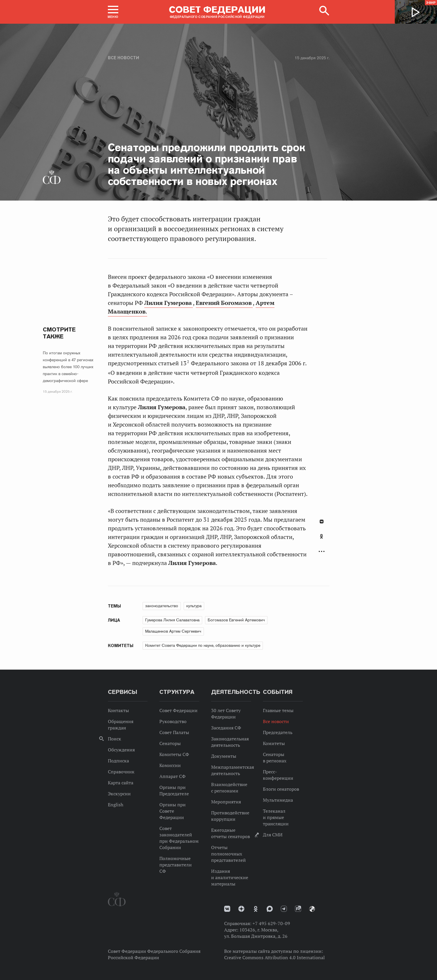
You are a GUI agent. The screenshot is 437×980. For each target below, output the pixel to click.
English (116, 805)
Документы (224, 756)
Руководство (173, 721)
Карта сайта (121, 783)
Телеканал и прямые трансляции (276, 817)
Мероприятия (226, 802)
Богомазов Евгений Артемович (236, 620)
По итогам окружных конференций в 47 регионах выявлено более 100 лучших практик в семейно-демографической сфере (68, 367)
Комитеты (274, 743)
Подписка (118, 761)
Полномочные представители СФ (176, 865)
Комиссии (170, 765)
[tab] (322, 540)
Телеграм (284, 909)
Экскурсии (119, 794)
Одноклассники (321, 536)
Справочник (121, 772)
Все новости (123, 58)
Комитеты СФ (174, 754)
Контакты (118, 710)
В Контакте (322, 522)
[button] (113, 12)
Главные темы (278, 710)
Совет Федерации (178, 710)
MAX (270, 909)
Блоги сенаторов (281, 789)
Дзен (241, 909)
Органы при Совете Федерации (173, 811)
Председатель (278, 732)
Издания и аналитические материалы (230, 877)
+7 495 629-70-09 (271, 923)
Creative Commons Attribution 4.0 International (274, 957)
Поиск (115, 739)
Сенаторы (170, 743)
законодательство (162, 606)
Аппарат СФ (173, 776)
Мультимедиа (278, 800)
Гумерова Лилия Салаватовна (172, 620)
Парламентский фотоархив (312, 909)
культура (194, 606)
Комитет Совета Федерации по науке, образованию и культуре (203, 645)
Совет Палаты (174, 732)
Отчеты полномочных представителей (228, 854)
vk (227, 909)
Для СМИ (273, 835)
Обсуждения (121, 750)
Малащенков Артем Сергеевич (173, 631)
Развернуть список (322, 552)
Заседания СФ (226, 728)
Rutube (298, 909)
